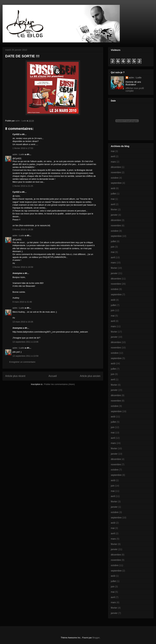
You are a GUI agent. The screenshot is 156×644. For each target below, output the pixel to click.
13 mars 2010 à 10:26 (23, 322)
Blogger (96, 638)
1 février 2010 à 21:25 (23, 186)
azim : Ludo (18, 154)
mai (113, 151)
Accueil (53, 376)
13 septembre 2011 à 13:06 (25, 342)
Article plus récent (15, 376)
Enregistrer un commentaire (22, 362)
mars (113, 162)
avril (113, 156)
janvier (114, 215)
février (114, 209)
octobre (115, 178)
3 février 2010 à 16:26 (23, 229)
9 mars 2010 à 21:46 (22, 302)
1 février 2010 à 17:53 (23, 148)
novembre (116, 172)
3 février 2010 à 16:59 (23, 267)
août (113, 188)
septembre (116, 183)
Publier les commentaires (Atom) (59, 384)
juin (113, 247)
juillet (113, 194)
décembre (116, 167)
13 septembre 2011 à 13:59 (25, 356)
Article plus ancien (90, 376)
